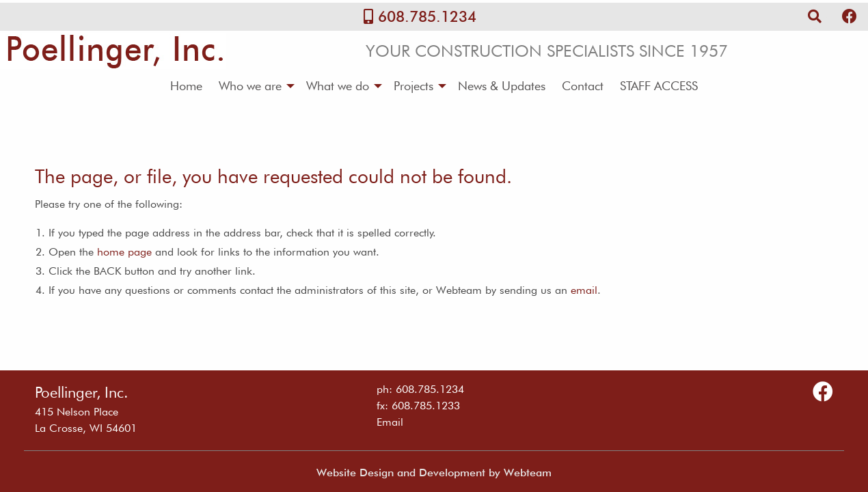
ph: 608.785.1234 (420, 389)
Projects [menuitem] (413, 86)
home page (124, 252)
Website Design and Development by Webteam (434, 473)
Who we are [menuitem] (250, 86)
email (584, 290)
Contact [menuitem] (583, 86)
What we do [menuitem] (338, 86)
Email (390, 422)
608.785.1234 (427, 16)
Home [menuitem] (186, 86)
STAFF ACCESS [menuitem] (659, 86)
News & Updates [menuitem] (502, 86)
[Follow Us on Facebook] (850, 16)
